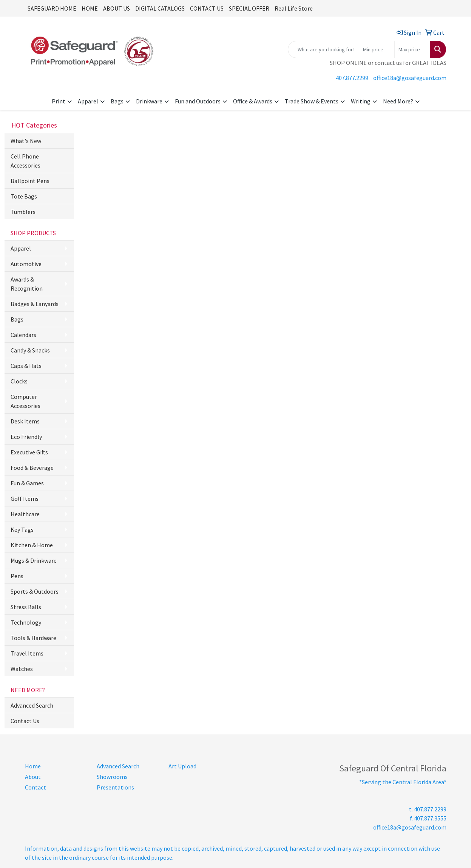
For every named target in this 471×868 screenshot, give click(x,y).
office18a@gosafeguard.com (410, 78)
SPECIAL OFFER (249, 8)
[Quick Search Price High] (412, 49)
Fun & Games (27, 483)
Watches (22, 669)
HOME (90, 8)
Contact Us (25, 721)
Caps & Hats (26, 366)
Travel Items (27, 653)
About (33, 777)
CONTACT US (207, 8)
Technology (26, 622)
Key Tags (22, 529)
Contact (36, 787)
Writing (361, 101)
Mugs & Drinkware (34, 560)
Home (33, 766)
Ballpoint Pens (30, 181)
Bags (117, 101)
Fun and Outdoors (198, 101)
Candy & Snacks (30, 350)
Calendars (23, 335)
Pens (17, 576)
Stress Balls (26, 607)
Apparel (88, 101)
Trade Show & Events (312, 101)
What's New (26, 141)
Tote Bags (24, 196)
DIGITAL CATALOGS (160, 8)
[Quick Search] (324, 49)
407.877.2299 (352, 78)
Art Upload (182, 766)
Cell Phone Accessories (25, 161)
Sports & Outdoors (35, 591)
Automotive (26, 264)
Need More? (398, 101)
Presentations (115, 787)
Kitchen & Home (32, 545)
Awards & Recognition (27, 284)
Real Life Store (294, 8)
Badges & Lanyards (35, 304)
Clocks (19, 381)
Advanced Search (32, 705)
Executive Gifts (29, 452)
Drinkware (149, 101)
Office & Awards (253, 101)
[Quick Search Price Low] (377, 49)
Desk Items (25, 421)
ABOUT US (117, 8)
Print (59, 101)
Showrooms (112, 777)
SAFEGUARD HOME (52, 8)
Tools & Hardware (33, 638)
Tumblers (23, 212)
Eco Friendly (26, 437)
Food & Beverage (32, 468)
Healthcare (25, 514)
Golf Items (25, 499)
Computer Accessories (25, 401)
